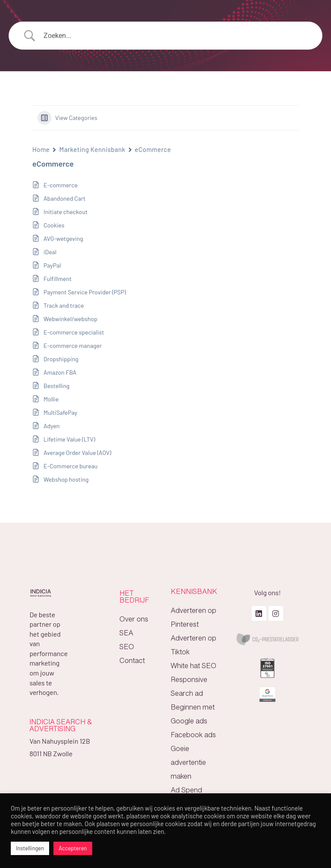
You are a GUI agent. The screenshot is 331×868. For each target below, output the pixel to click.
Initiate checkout (66, 212)
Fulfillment (58, 279)
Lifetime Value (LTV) (69, 439)
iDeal (50, 252)
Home (41, 149)
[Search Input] (176, 36)
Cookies (54, 225)
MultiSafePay (60, 412)
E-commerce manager (73, 346)
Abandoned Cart (64, 198)
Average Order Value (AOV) (77, 453)
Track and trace (64, 305)
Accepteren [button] (73, 848)
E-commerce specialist (74, 332)
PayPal (52, 265)
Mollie (51, 399)
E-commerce (61, 185)
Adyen (52, 426)
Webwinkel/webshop (70, 319)
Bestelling (56, 386)
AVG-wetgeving (63, 238)
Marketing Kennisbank (92, 149)
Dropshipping (61, 359)
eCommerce (153, 149)
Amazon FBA (60, 372)
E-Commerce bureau (70, 466)
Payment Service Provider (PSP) (85, 292)
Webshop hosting (66, 479)
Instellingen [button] (30, 848)
